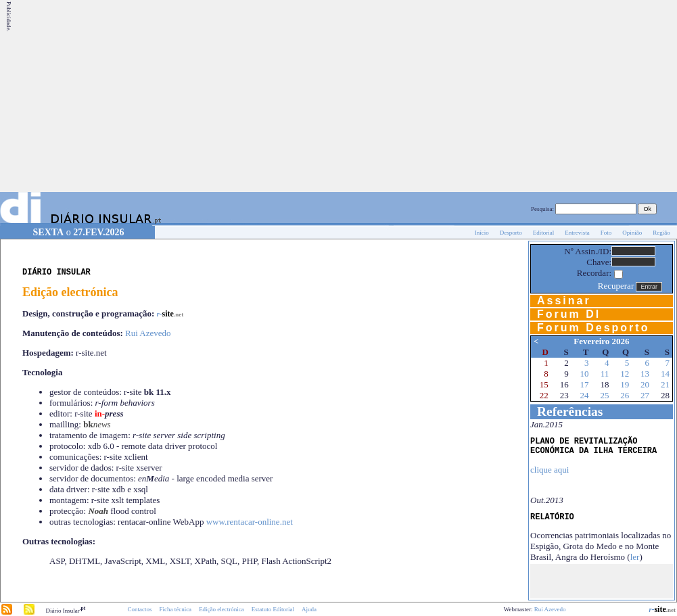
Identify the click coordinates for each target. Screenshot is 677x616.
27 (645, 395)
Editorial (544, 233)
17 (585, 384)
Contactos (139, 609)
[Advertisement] (470, 96)
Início (482, 233)
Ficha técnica (175, 609)
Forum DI (569, 314)
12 (625, 374)
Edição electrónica (221, 609)
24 (585, 395)
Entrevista (577, 233)
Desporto (511, 233)
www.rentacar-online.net (250, 522)
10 (585, 374)
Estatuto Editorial (273, 609)
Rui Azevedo (148, 333)
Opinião (632, 233)
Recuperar (616, 286)
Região (661, 233)
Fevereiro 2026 (601, 341)
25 (604, 395)
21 (665, 384)
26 (625, 395)
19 (625, 384)
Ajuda (309, 609)
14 (665, 374)
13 (645, 374)
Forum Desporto (593, 328)
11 (605, 374)
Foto (606, 233)
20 (645, 384)
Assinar (564, 301)
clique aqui (550, 470)
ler (635, 557)
